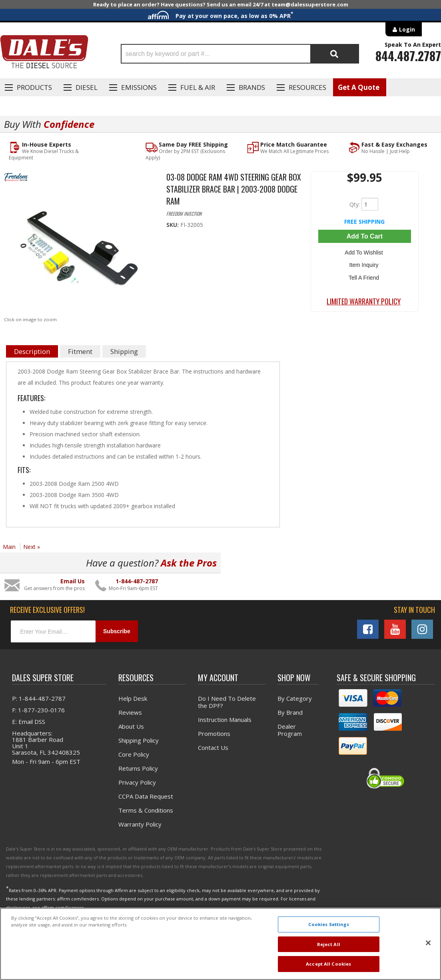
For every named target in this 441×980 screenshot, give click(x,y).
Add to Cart (365, 236)
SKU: (173, 225)
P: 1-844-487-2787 (39, 698)
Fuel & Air (198, 87)
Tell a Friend (365, 274)
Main (9, 547)
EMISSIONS (139, 87)
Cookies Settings (329, 924)
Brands (252, 87)
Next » (32, 547)
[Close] (428, 943)
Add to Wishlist (364, 251)
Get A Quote (359, 87)
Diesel (87, 87)
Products (34, 87)
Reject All (329, 944)
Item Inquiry (364, 263)
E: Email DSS (29, 721)
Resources (307, 87)
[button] (240, 54)
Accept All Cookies (328, 964)
